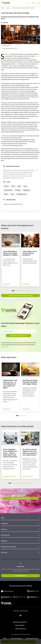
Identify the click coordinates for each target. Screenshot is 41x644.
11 (27, 483)
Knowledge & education (9, 547)
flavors (37, 56)
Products (4, 529)
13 (30, 483)
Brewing (32, 58)
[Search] (28, 3)
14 (32, 483)
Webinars (4, 541)
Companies (4, 524)
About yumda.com (21, 628)
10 (29, 291)
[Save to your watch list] (36, 3)
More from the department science (20, 296)
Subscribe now (20, 576)
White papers (5, 535)
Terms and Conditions (16, 638)
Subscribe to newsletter (19, 336)
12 (29, 483)
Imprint (5, 638)
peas (16, 64)
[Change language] (33, 3)
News (3, 518)
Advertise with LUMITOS (20, 622)
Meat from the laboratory (20, 498)
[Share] (30, 3)
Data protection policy (32, 638)
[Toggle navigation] (39, 3)
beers (9, 54)
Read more (6, 347)
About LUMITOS (20, 625)
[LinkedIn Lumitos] (20, 615)
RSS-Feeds (4, 553)
